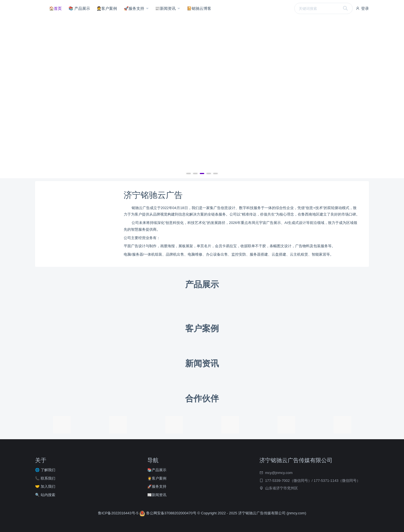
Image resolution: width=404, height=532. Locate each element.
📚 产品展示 (79, 8)
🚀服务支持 (135, 8)
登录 (362, 8)
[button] (189, 174)
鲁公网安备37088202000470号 (168, 513)
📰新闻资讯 (166, 8)
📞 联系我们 (45, 478)
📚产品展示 (157, 470)
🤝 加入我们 (45, 486)
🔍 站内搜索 (45, 495)
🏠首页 (55, 8)
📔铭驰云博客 (199, 8)
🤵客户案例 (107, 8)
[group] (202, 98)
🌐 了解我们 (45, 470)
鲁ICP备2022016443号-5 (119, 513)
